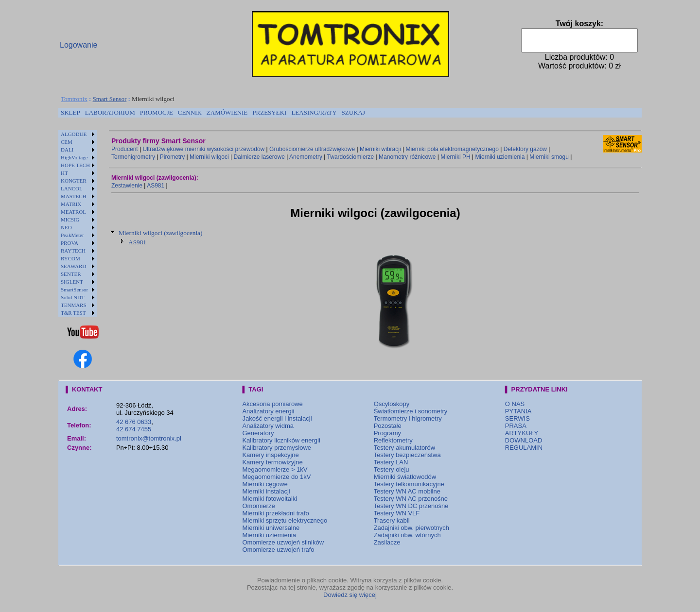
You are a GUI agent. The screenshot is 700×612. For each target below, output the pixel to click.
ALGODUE (74, 134)
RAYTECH (73, 251)
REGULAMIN (524, 448)
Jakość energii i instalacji (277, 418)
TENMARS (74, 305)
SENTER (71, 274)
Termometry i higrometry (408, 418)
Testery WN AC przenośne (411, 499)
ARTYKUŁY (522, 433)
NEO (66, 227)
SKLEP (70, 112)
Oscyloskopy (392, 404)
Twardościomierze (351, 157)
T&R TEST (73, 313)
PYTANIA (518, 411)
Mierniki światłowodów (405, 477)
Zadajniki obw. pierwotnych (411, 528)
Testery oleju (392, 469)
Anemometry (306, 157)
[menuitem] (70, 113)
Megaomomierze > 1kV (275, 469)
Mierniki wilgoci (209, 157)
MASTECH (74, 196)
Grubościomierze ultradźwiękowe (312, 149)
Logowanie (79, 45)
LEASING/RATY (314, 112)
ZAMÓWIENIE (227, 112)
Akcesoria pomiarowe (272, 404)
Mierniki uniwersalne (271, 528)
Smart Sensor (110, 99)
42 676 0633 (134, 422)
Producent (125, 149)
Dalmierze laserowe (259, 157)
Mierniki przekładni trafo (275, 513)
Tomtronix (74, 99)
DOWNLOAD (524, 440)
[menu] (78, 223)
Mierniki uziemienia (500, 157)
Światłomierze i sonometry (411, 411)
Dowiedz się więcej (350, 595)
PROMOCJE (157, 112)
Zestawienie (127, 186)
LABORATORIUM (110, 112)
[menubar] (213, 113)
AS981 (156, 186)
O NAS (515, 404)
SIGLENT (72, 282)
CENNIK (190, 112)
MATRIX (71, 204)
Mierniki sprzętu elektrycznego (285, 520)
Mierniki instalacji (266, 491)
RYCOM (70, 258)
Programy (387, 433)
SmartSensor (74, 289)
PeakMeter (72, 235)
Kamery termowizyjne (272, 462)
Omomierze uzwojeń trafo (278, 550)
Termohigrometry (133, 157)
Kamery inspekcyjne (270, 455)
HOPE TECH (75, 165)
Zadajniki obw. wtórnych (407, 535)
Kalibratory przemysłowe (277, 448)
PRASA (516, 426)
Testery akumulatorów (404, 448)
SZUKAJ (353, 112)
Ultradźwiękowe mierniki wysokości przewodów (204, 149)
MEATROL (73, 212)
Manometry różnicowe (407, 157)
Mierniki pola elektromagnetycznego (452, 149)
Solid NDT (73, 297)
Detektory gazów (525, 149)
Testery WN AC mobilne (407, 491)
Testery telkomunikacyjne (409, 484)
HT (64, 173)
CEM (67, 142)
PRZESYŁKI (269, 112)
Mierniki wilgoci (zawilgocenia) (160, 233)
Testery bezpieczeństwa (407, 455)
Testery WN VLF (397, 513)
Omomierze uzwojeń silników (283, 542)
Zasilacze (387, 542)
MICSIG (70, 220)
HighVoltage (74, 157)
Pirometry (172, 157)
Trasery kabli (392, 520)
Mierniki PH (455, 157)
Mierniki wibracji (380, 149)
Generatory (258, 433)
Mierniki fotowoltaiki (270, 499)
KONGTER (74, 181)
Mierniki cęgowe (265, 484)
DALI (67, 150)
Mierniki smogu (549, 157)
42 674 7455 (134, 429)
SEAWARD (73, 266)
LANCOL (72, 188)
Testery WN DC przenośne (411, 506)
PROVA (70, 243)
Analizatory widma (268, 426)
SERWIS (517, 418)
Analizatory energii (268, 411)
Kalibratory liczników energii (281, 440)
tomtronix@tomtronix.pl (149, 438)
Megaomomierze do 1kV (276, 477)
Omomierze (258, 506)
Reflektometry (393, 440)
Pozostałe (388, 426)
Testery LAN (391, 462)
